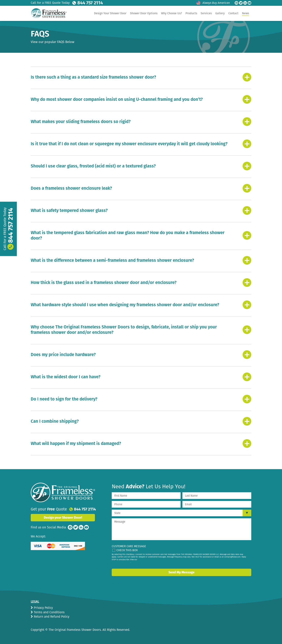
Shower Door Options (144, 13)
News (245, 13)
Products (191, 13)
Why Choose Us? (171, 13)
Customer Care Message (129, 546)
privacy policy (125, 562)
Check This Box (127, 550)
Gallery (220, 13)
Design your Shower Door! (63, 517)
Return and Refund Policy (51, 616)
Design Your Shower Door (110, 13)
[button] (141, 77)
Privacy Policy (43, 607)
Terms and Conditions (49, 612)
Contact (233, 13)
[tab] (141, 77)
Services (206, 13)
